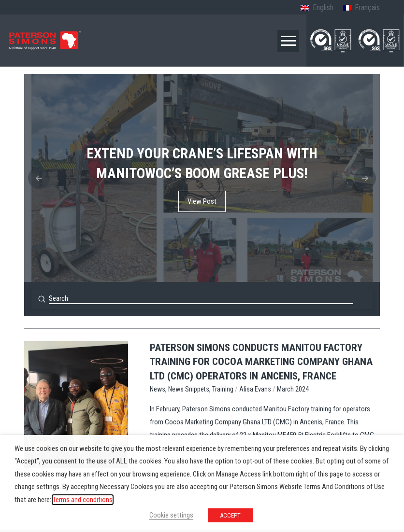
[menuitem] (317, 8)
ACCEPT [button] (230, 515)
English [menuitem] (323, 7)
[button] (288, 41)
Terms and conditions (83, 500)
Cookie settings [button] (171, 515)
